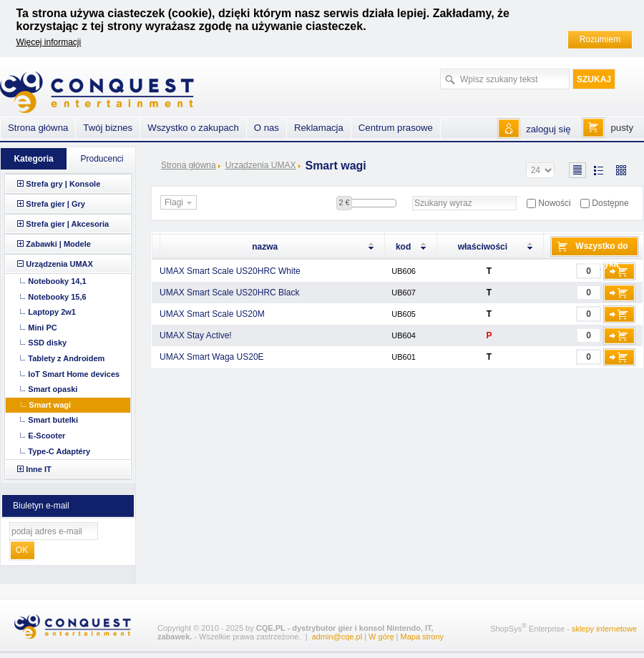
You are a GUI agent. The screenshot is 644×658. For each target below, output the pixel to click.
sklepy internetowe (604, 629)
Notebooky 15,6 (57, 297)
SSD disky (47, 343)
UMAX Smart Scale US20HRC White (230, 271)
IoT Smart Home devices (74, 374)
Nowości (554, 203)
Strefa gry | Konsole (63, 184)
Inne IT (38, 469)
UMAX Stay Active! (196, 335)
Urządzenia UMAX (261, 165)
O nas (267, 128)
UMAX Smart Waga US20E (212, 357)
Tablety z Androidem (66, 358)
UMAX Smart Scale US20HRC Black (229, 293)
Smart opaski (53, 389)
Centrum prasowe (396, 128)
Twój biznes (108, 128)
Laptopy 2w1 (52, 312)
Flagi (180, 203)
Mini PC (42, 328)
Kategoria (33, 159)
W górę (381, 637)
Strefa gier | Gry (55, 204)
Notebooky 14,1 (57, 281)
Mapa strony (423, 637)
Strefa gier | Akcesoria (67, 224)
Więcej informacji (49, 42)
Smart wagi (50, 405)
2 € (344, 202)
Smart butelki (53, 420)
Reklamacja (319, 128)
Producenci (102, 159)
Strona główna (189, 165)
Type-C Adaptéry (59, 451)
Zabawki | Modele (58, 244)
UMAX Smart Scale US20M (212, 314)
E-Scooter (47, 436)
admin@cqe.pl (337, 637)
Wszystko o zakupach (193, 128)
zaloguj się (548, 129)
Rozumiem (600, 39)
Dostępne (610, 203)
